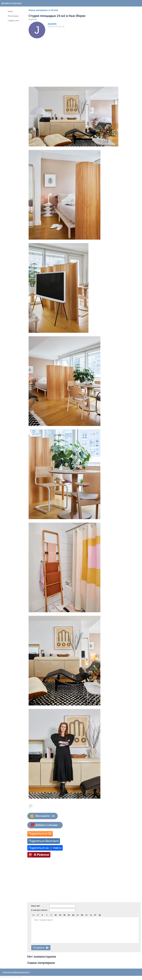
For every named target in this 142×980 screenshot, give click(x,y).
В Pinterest (41, 855)
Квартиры (33, 19)
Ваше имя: (36, 906)
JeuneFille (52, 24)
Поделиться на (45, 848)
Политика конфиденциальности (16, 972)
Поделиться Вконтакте (44, 841)
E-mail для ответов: (39, 910)
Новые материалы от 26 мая (43, 10)
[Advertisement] (51, 58)
